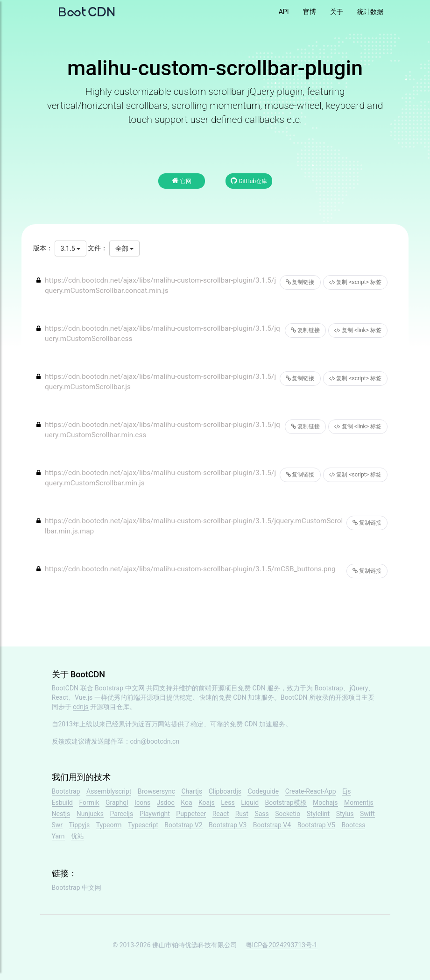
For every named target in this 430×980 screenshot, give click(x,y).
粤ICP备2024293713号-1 (282, 945)
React (221, 814)
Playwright (155, 814)
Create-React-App (311, 791)
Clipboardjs (225, 791)
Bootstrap (66, 791)
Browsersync (156, 791)
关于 (337, 12)
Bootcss (353, 825)
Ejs (347, 791)
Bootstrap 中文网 (120, 688)
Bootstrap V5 (316, 825)
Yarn (58, 836)
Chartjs (192, 791)
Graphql (117, 802)
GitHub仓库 (249, 181)
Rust (242, 814)
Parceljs (121, 814)
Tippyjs (80, 825)
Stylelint (318, 814)
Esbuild (62, 802)
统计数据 (370, 12)
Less (228, 802)
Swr (57, 825)
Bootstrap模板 (286, 802)
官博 (310, 12)
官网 (182, 181)
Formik (89, 802)
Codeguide (263, 791)
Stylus (345, 814)
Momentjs (359, 802)
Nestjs (61, 814)
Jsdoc (166, 802)
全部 (124, 249)
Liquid (250, 802)
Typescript (143, 825)
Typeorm (109, 825)
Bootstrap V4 (272, 825)
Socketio (288, 814)
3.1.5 (70, 249)
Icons (142, 802)
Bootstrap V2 (183, 825)
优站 (78, 836)
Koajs (207, 802)
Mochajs (325, 802)
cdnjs (81, 707)
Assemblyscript (109, 791)
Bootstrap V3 (228, 825)
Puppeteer (191, 814)
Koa (186, 802)
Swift (367, 814)
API (284, 12)
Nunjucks (90, 814)
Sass (261, 814)
